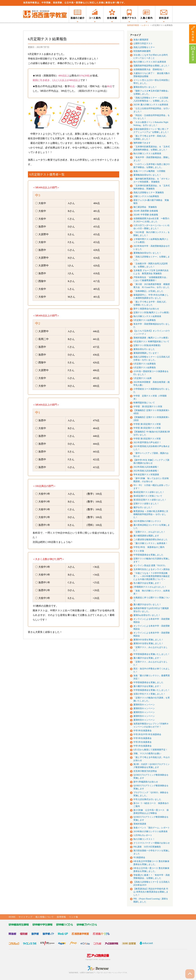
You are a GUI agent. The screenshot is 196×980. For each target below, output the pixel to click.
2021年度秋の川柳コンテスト (147, 521)
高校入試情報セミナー (144, 47)
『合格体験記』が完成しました (148, 291)
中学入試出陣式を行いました (147, 799)
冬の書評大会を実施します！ (147, 583)
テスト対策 (139, 551)
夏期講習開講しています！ (146, 353)
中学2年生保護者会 (142, 742)
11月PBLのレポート (143, 835)
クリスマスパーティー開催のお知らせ (152, 843)
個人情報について (45, 917)
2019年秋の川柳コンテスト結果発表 (151, 831)
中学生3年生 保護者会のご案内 (149, 547)
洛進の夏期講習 (141, 40)
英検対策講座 (140, 824)
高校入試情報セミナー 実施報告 (149, 193)
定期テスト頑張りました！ (146, 504)
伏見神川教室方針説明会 (145, 771)
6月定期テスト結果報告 (145, 364)
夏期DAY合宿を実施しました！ (148, 640)
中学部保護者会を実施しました (148, 555)
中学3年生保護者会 (142, 731)
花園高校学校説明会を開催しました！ (152, 66)
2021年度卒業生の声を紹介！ (147, 442)
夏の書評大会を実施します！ (147, 658)
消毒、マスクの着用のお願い (147, 754)
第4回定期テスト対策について (148, 496)
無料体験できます (142, 143)
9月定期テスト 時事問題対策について (151, 342)
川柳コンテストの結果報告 (146, 196)
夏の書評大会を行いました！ (147, 604)
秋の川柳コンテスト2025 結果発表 (150, 62)
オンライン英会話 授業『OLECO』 (150, 566)
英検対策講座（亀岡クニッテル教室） (152, 338)
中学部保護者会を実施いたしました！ (152, 654)
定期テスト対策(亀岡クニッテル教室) (151, 313)
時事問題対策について (144, 403)
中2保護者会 (139, 857)
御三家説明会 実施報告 (145, 207)
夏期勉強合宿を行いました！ (147, 175)
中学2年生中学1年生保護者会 (147, 734)
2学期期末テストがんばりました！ (150, 587)
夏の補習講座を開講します (146, 536)
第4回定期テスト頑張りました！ (149, 492)
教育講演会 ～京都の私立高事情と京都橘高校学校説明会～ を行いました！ (151, 514)
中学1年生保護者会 (142, 746)
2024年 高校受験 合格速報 (146, 211)
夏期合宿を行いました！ (145, 87)
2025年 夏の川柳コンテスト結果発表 (151, 105)
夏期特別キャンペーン (144, 705)
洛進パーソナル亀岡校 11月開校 (149, 171)
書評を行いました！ (143, 507)
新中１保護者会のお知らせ (146, 309)
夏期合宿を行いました (144, 349)
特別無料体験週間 (142, 51)
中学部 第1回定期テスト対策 (148, 407)
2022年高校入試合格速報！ (146, 467)
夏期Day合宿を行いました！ (147, 615)
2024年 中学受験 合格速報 (146, 215)
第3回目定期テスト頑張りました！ (150, 500)
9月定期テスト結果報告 (145, 320)
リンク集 (74, 917)
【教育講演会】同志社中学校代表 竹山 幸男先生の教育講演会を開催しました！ (151, 892)
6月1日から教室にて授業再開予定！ (151, 750)
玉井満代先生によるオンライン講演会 (152, 569)
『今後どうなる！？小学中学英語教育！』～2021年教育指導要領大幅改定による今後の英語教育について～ (152, 576)
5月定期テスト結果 (142, 378)
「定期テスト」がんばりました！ (149, 532)
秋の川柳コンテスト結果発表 (147, 154)
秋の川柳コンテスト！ (144, 839)
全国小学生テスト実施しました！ (149, 694)
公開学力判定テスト (143, 43)
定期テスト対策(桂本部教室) (147, 345)
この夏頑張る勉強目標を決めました (151, 540)
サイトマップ (25, 917)
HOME (12, 917)
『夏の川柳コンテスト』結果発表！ (151, 543)
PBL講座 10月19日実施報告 (147, 847)
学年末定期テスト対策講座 (146, 475)
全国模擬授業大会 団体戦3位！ (149, 69)
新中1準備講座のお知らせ (146, 782)
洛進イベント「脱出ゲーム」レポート (152, 828)
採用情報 (61, 917)
